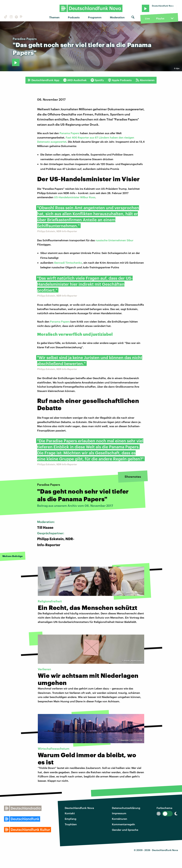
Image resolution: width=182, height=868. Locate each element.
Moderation (117, 17)
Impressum (119, 813)
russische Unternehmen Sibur (114, 240)
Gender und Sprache (125, 830)
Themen (54, 17)
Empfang (71, 819)
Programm (95, 17)
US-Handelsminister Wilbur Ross (75, 197)
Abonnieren (145, 80)
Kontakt (70, 813)
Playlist (160, 18)
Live (147, 18)
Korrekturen (120, 819)
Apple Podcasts (120, 80)
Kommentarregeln (123, 824)
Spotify (97, 80)
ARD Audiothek (75, 80)
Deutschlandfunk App (43, 80)
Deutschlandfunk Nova (79, 808)
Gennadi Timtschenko (68, 263)
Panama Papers (69, 133)
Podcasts (74, 17)
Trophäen (71, 824)
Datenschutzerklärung (126, 808)
